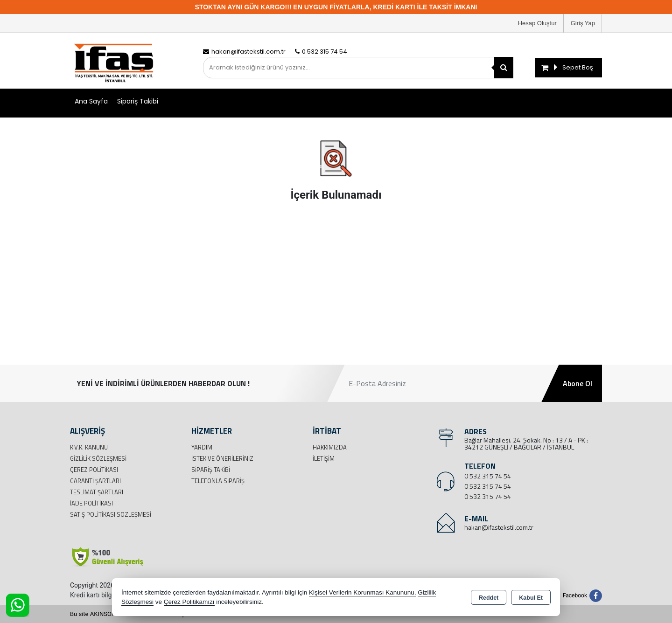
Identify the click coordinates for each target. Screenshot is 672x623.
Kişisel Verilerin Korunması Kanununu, (363, 592)
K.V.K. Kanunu (89, 447)
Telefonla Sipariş (218, 481)
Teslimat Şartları (97, 492)
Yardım (202, 447)
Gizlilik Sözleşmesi (98, 458)
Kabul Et (531, 598)
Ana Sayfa (91, 101)
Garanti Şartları (95, 481)
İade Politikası (91, 503)
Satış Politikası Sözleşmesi (111, 514)
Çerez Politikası (94, 470)
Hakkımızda (330, 447)
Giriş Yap (583, 23)
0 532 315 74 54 (488, 476)
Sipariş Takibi (138, 101)
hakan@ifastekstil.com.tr (499, 527)
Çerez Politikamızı (189, 602)
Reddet (489, 598)
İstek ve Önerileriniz (222, 458)
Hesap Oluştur (537, 23)
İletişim (324, 458)
